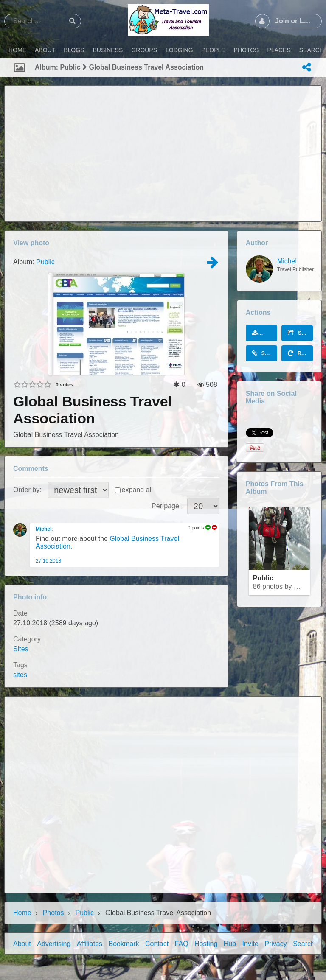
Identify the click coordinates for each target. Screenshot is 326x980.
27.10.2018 (48, 561)
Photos (53, 913)
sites (20, 675)
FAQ (182, 944)
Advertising (54, 944)
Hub (230, 944)
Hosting (206, 944)
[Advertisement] (163, 154)
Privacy (275, 944)
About (22, 944)
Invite (250, 944)
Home (22, 913)
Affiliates (90, 944)
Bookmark (124, 944)
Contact (157, 944)
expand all (137, 490)
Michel (44, 529)
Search (304, 944)
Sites (21, 649)
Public (45, 262)
